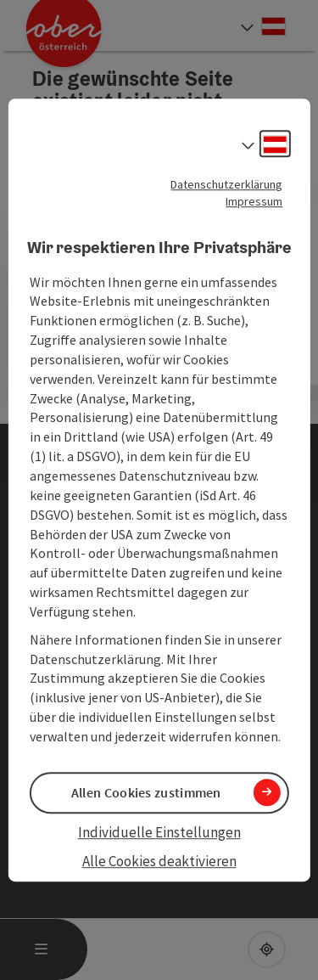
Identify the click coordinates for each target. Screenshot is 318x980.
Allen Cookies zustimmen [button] (146, 792)
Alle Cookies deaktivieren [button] (159, 862)
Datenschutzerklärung (226, 184)
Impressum (254, 201)
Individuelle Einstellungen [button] (159, 832)
